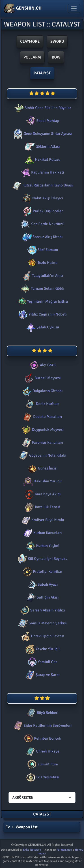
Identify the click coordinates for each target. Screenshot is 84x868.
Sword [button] (57, 41)
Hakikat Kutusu (42, 159)
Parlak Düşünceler (42, 211)
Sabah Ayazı (42, 584)
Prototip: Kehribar (42, 572)
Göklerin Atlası (42, 147)
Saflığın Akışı (42, 597)
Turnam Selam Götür (42, 288)
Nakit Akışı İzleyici (42, 198)
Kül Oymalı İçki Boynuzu (42, 559)
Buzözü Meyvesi (42, 378)
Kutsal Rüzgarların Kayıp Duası (42, 185)
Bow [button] (56, 57)
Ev (8, 827)
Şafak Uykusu (42, 327)
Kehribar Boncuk (42, 738)
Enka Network (32, 850)
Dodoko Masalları (42, 417)
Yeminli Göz (42, 662)
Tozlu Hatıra (42, 263)
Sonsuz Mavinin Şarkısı (42, 623)
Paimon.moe (64, 850)
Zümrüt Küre (42, 764)
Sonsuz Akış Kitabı (42, 237)
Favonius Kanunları (42, 442)
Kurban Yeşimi (42, 546)
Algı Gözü (42, 365)
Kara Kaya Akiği (42, 494)
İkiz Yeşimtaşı (42, 777)
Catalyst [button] (42, 73)
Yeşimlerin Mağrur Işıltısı (42, 301)
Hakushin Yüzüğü (42, 481)
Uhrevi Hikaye (42, 751)
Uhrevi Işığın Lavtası (42, 636)
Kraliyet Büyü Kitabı (42, 520)
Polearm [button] (32, 57)
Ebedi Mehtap (42, 121)
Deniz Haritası (42, 404)
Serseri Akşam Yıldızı (42, 610)
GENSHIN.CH (23, 8)
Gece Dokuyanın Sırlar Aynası (42, 134)
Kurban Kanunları (42, 533)
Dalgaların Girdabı (42, 391)
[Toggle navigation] (74, 8)
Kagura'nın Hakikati (42, 172)
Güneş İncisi (42, 468)
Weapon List (27, 827)
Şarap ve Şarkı (42, 675)
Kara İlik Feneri (42, 507)
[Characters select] (42, 797)
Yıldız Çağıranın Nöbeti (42, 314)
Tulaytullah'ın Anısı (42, 276)
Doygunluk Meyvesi (42, 430)
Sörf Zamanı (42, 250)
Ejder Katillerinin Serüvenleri (42, 725)
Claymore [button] (30, 41)
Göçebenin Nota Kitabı (42, 455)
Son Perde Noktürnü (42, 224)
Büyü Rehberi (42, 713)
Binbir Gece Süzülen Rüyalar (42, 108)
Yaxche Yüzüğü (42, 649)
